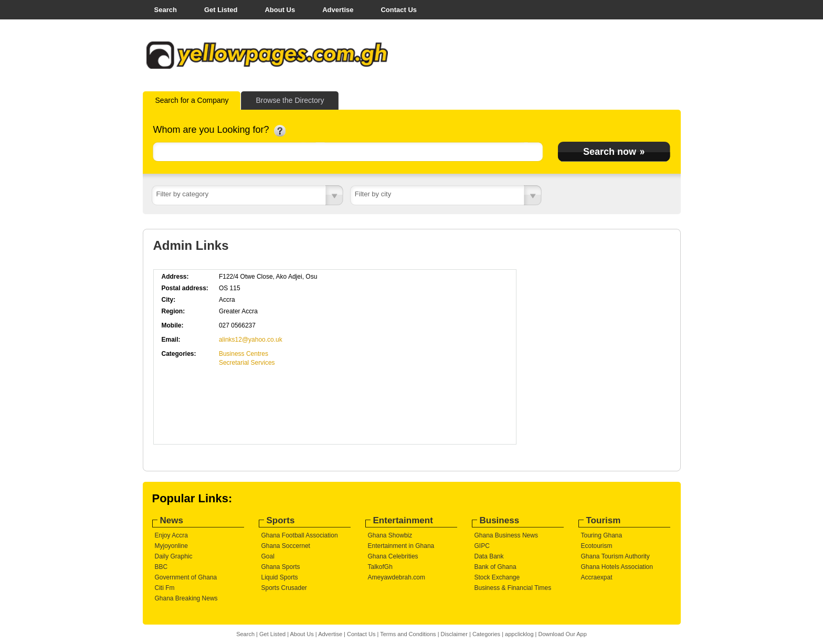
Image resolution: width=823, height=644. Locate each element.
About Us (280, 10)
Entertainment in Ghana (401, 546)
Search (166, 10)
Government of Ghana (186, 577)
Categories (486, 634)
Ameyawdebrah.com (397, 577)
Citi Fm (165, 588)
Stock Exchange (497, 577)
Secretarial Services (247, 363)
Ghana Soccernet (286, 546)
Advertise (338, 10)
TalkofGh (380, 567)
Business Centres (244, 354)
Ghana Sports (281, 567)
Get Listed (221, 10)
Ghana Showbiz (390, 535)
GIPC (482, 546)
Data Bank (489, 556)
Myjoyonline (171, 546)
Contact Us (399, 10)
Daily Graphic (174, 556)
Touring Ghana (602, 535)
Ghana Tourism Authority (615, 556)
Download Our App (562, 634)
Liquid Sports (280, 577)
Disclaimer (454, 634)
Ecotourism (597, 546)
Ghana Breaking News (186, 598)
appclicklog (519, 634)
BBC (161, 567)
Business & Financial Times (513, 588)
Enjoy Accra (171, 535)
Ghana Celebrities (393, 556)
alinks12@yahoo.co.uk (251, 340)
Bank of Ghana (495, 567)
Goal (268, 556)
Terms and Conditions (408, 634)
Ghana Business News (506, 535)
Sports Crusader (284, 588)
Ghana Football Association (300, 535)
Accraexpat (597, 577)
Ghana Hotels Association (617, 567)
